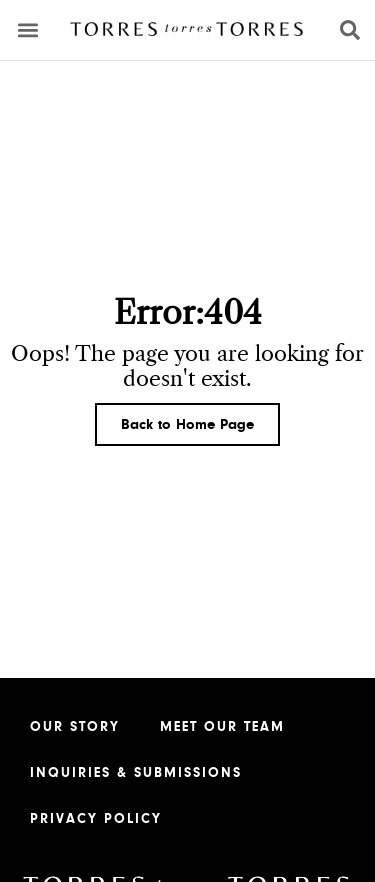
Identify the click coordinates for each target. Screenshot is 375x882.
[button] (28, 30)
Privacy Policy (96, 819)
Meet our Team (222, 727)
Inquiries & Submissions (136, 773)
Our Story (75, 727)
